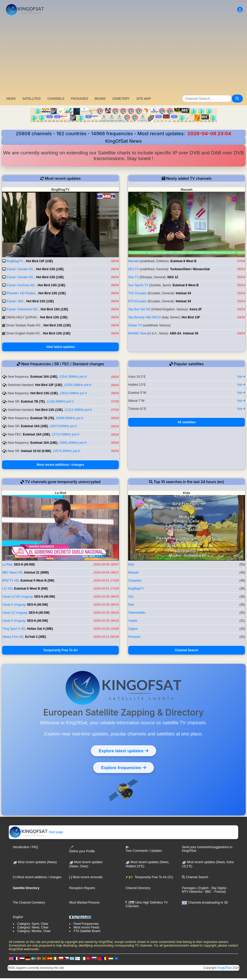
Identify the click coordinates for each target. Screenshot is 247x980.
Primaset (134, 637)
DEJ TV (133, 269)
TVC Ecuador (138, 293)
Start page (36, 832)
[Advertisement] (124, 56)
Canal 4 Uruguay (14, 605)
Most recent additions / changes (61, 465)
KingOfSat (225, 968)
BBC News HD (12, 573)
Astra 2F (196, 309)
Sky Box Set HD (139, 309)
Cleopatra (135, 581)
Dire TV (133, 277)
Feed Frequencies (86, 924)
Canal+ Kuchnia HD (20, 285)
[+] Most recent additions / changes (37, 877)
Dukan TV (135, 325)
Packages (189, 888)
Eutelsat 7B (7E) (33, 402)
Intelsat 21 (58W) (36, 573)
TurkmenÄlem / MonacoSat (190, 269)
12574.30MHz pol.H (66, 451)
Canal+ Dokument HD (22, 309)
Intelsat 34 (183, 293)
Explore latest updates (123, 751)
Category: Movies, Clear (34, 931)
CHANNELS (56, 99)
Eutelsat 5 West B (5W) (37, 581)
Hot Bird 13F (191, 317)
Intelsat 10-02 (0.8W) (36, 451)
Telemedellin (137, 613)
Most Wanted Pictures (84, 903)
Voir (241, 377)
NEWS (11, 99)
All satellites (187, 422)
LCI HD (7, 589)
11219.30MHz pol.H (78, 410)
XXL (131, 597)
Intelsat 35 (191, 333)
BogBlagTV (15, 261)
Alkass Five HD (13, 637)
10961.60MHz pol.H (73, 443)
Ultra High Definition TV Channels (147, 904)
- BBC (207, 892)
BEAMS (100, 99)
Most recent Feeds (87, 927)
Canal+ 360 (15, 301)
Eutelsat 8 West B (183, 261)
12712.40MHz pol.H (65, 434)
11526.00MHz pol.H (78, 385)
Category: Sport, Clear (33, 924)
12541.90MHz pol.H (73, 377)
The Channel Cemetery (29, 903)
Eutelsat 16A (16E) (44, 377)
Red (131, 605)
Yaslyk (133, 621)
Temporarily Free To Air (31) (149, 877)
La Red (7, 564)
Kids (131, 564)
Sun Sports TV (138, 285)
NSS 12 (173, 277)
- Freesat (218, 892)
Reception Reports (82, 888)
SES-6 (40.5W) (24, 564)
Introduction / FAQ (26, 847)
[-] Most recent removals (86, 877)
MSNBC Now (137, 333)
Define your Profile (82, 849)
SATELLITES (31, 99)
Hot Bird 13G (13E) (50, 269)
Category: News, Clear (33, 927)
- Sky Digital (217, 888)
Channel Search (187, 650)
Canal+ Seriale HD (20, 269)
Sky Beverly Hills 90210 (145, 317)
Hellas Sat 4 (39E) (40, 629)
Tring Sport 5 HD (14, 629)
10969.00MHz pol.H (70, 418)
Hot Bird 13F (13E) (39, 261)
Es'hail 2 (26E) (36, 637)
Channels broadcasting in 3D (205, 903)
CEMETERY (121, 99)
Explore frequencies (123, 768)
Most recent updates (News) (35, 862)
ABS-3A (176, 333)
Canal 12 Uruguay (15, 613)
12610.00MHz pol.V (73, 393)
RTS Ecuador (138, 301)
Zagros (133, 629)
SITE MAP (143, 99)
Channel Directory (138, 888)
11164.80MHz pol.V (60, 402)
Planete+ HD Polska (21, 293)
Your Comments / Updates (144, 849)
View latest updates (60, 347)
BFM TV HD (10, 581)
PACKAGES (80, 99)
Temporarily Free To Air (60, 650)
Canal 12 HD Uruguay (17, 597)
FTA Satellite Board (87, 931)
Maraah (133, 261)
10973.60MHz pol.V (63, 426)
